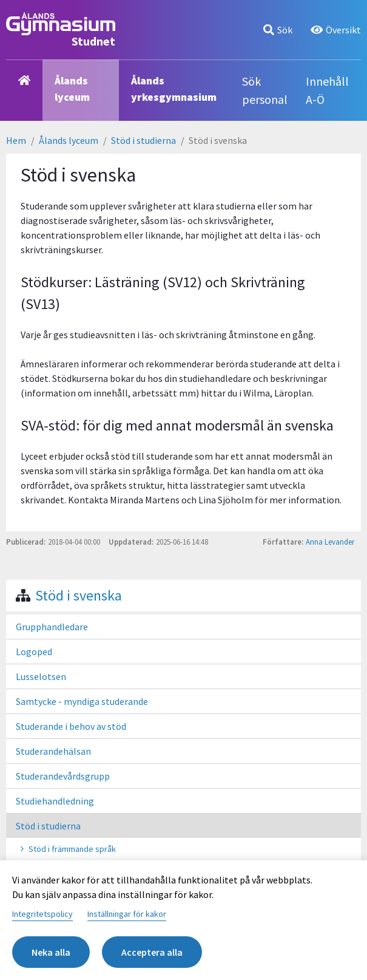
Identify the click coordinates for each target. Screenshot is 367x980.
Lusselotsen (41, 676)
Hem (16, 140)
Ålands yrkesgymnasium (174, 89)
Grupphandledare (52, 627)
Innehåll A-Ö (327, 90)
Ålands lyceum (72, 89)
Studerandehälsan (53, 751)
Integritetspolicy (42, 914)
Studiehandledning (55, 801)
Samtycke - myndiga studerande (82, 701)
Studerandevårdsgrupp (63, 776)
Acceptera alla (152, 952)
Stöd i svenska (79, 595)
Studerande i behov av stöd (71, 726)
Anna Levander (330, 542)
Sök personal (265, 90)
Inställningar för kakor (127, 914)
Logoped (34, 652)
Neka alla (51, 952)
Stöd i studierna (143, 140)
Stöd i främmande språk (72, 849)
